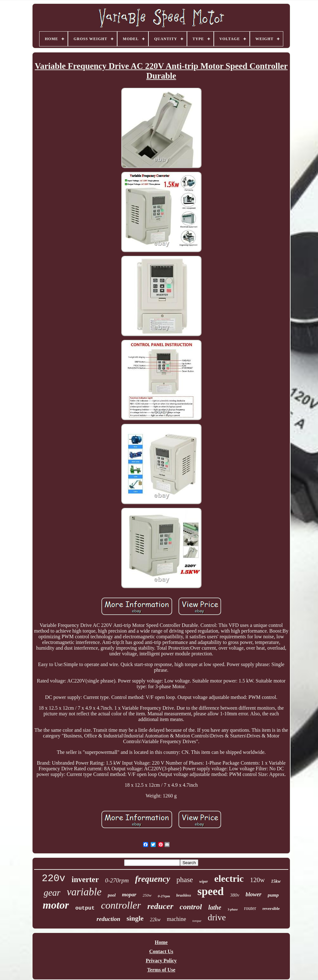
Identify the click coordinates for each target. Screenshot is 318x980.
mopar (129, 895)
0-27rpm (164, 896)
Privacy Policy (161, 961)
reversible (271, 908)
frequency (153, 879)
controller (121, 905)
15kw (276, 881)
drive (217, 917)
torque (197, 921)
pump (273, 895)
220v (53, 878)
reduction (108, 919)
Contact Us (161, 951)
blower (254, 894)
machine (176, 919)
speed (211, 891)
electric (229, 878)
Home (161, 942)
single (135, 918)
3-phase (233, 909)
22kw (155, 920)
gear (52, 893)
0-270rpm (117, 880)
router (250, 908)
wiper (204, 881)
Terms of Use (161, 970)
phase (185, 880)
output (85, 908)
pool (112, 895)
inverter (85, 879)
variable (84, 892)
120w (258, 880)
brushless (184, 895)
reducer (160, 906)
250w (147, 895)
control (191, 907)
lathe (215, 907)
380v (235, 895)
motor (56, 905)
